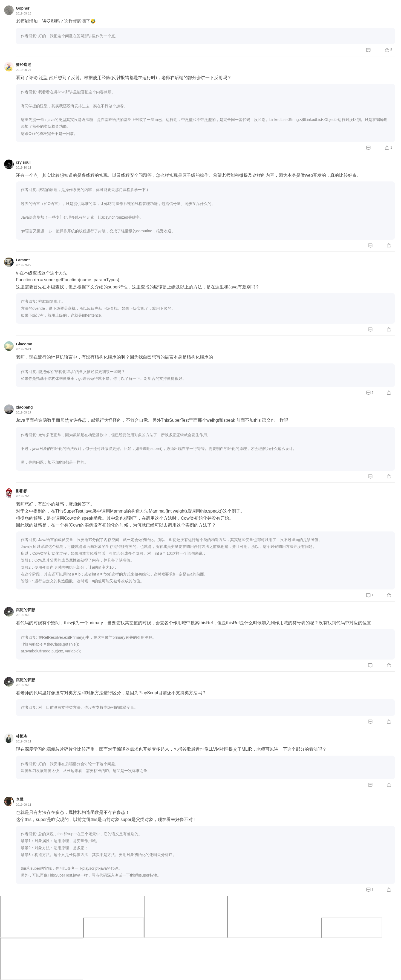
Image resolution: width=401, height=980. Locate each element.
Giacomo (24, 344)
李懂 (20, 799)
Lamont (23, 260)
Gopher (23, 8)
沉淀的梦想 (25, 610)
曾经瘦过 (24, 65)
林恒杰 (22, 736)
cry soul (23, 162)
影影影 (22, 491)
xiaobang (24, 407)
